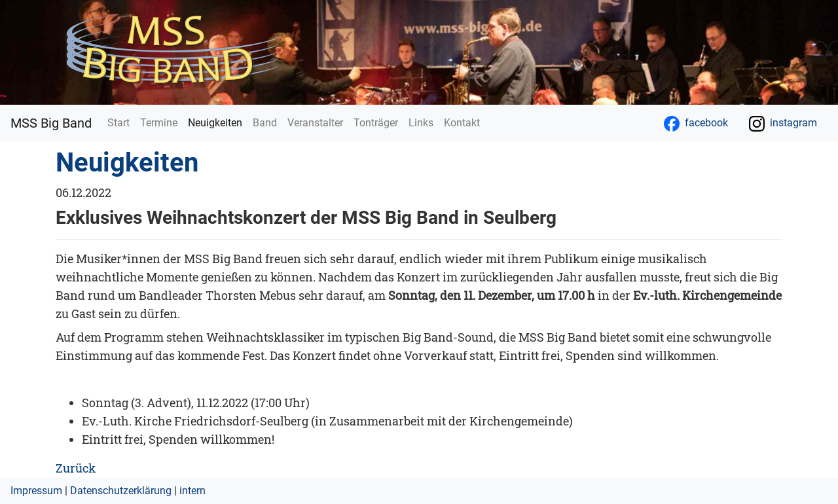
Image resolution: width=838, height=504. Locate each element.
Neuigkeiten (218, 122)
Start (118, 123)
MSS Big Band (51, 123)
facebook (696, 124)
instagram (783, 124)
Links (421, 123)
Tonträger (376, 123)
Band (265, 123)
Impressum (36, 491)
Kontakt (462, 123)
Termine (159, 123)
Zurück (76, 468)
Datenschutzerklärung (121, 491)
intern (192, 491)
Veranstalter (315, 123)
